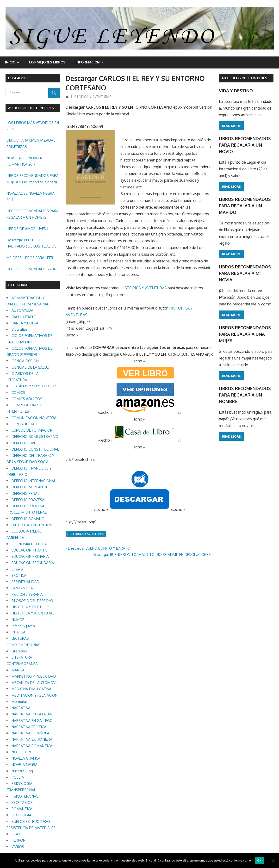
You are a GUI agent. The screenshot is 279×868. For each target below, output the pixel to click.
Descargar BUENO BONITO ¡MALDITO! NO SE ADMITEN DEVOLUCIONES (152, 555)
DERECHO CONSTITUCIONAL (35, 449)
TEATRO (19, 834)
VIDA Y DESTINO (236, 91)
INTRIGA (19, 632)
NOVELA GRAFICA (26, 758)
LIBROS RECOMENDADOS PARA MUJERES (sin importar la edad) (33, 179)
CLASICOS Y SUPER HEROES (34, 386)
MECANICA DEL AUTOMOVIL (35, 683)
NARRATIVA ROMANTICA (32, 746)
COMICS (18, 393)
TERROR (18, 840)
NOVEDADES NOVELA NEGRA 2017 (31, 196)
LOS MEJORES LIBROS (47, 62)
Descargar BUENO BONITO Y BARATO (99, 548)
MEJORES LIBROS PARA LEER (30, 258)
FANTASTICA (22, 588)
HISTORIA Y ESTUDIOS (31, 607)
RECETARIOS (22, 803)
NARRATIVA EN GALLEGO (32, 721)
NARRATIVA (21, 708)
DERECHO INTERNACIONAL (34, 481)
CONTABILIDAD (24, 424)
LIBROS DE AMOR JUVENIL (28, 229)
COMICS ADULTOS (27, 399)
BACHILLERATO (24, 317)
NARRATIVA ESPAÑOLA (30, 733)
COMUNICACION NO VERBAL (35, 418)
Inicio (10, 62)
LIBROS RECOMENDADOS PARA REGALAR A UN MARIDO (245, 206)
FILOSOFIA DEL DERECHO (32, 601)
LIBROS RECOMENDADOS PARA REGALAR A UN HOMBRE (33, 214)
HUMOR (18, 620)
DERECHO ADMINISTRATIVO (35, 437)
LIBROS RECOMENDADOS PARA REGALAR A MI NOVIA (245, 273)
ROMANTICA (22, 809)
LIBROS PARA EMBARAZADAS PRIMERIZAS (31, 143)
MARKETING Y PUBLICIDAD (34, 676)
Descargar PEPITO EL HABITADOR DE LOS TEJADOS (31, 243)
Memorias (20, 702)
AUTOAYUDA (22, 310)
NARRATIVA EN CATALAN (32, 714)
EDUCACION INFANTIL (29, 550)
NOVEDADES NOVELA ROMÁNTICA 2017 (24, 161)
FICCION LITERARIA (27, 594)
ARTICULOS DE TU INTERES (244, 78)
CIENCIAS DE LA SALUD (31, 367)
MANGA (18, 670)
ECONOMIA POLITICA (29, 544)
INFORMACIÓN (88, 62)
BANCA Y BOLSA (25, 323)
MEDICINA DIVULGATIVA (31, 689)
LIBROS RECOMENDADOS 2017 (32, 269)
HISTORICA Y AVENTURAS (91, 97)
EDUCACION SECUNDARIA (33, 563)
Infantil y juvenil (24, 626)
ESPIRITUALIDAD (25, 582)
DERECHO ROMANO (28, 519)
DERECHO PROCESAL (29, 500)
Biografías (19, 329)
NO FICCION (21, 752)
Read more (231, 126)
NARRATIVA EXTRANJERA (32, 739)
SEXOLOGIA (21, 815)
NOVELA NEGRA (25, 765)
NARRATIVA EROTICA (29, 727)
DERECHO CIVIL (24, 443)
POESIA (18, 777)
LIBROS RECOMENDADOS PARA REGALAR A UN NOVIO (245, 145)
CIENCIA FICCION (25, 361)
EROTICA (19, 575)
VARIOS (18, 847)
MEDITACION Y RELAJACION (34, 695)
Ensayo (17, 569)
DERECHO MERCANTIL (30, 487)
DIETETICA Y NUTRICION (32, 525)
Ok (259, 860)
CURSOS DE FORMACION (32, 430)
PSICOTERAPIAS (25, 796)
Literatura (19, 651)
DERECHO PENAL (25, 493)
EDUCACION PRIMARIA (30, 556)
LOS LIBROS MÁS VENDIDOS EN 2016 (33, 126)
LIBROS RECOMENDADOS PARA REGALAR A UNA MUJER (245, 334)
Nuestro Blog (22, 771)
